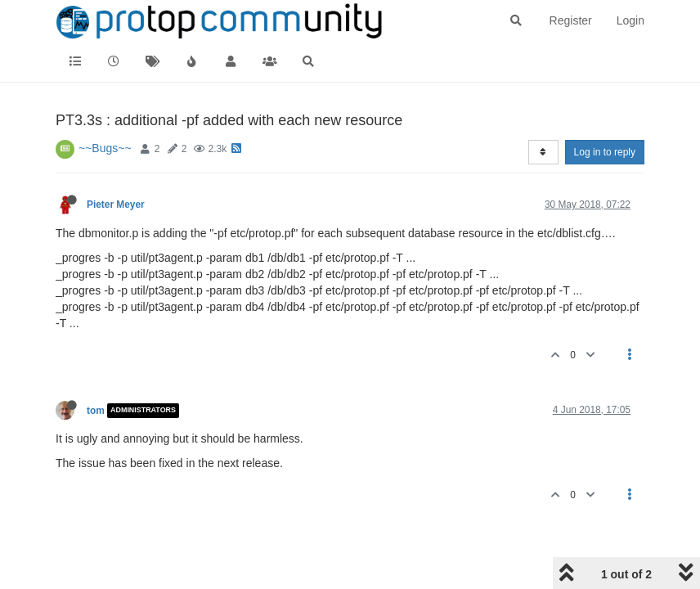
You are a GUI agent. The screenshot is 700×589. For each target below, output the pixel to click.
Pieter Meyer (116, 205)
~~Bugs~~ (105, 148)
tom (96, 411)
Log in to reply (605, 152)
